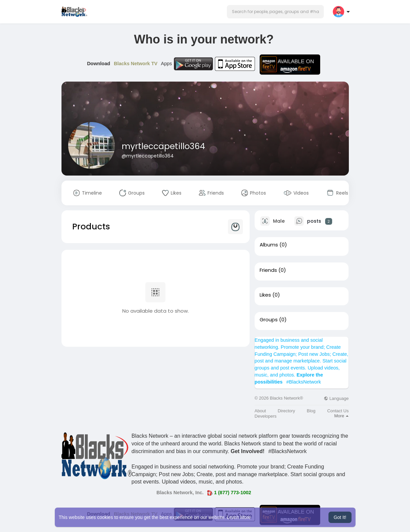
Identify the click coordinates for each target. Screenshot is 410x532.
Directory (286, 411)
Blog (311, 411)
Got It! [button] (340, 517)
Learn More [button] (239, 517)
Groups (269, 320)
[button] (275, 12)
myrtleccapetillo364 (163, 146)
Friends (268, 270)
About (260, 411)
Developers (266, 416)
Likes (265, 295)
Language (336, 398)
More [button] (341, 416)
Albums (269, 245)
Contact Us (338, 411)
